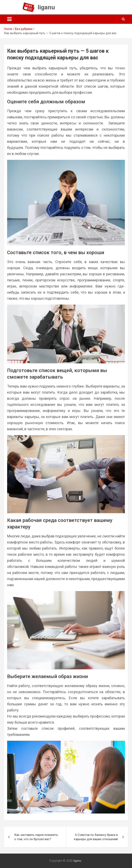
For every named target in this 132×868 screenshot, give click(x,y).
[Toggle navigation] (9, 19)
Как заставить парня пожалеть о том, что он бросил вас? (36, 837)
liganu (46, 7)
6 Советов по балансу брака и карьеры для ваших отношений (96, 837)
